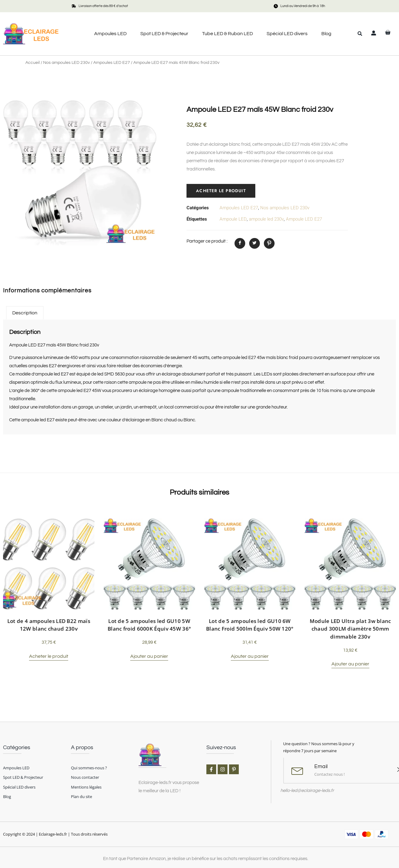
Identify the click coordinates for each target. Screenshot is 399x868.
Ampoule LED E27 (304, 219)
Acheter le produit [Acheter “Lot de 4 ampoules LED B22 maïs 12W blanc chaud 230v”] (49, 656)
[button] (360, 34)
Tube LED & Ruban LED (227, 34)
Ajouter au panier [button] (149, 656)
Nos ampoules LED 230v (66, 63)
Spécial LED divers (287, 34)
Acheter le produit (221, 191)
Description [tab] (25, 313)
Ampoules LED (110, 34)
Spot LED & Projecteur (164, 34)
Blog (326, 34)
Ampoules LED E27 (112, 63)
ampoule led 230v (266, 219)
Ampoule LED (233, 219)
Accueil (33, 63)
